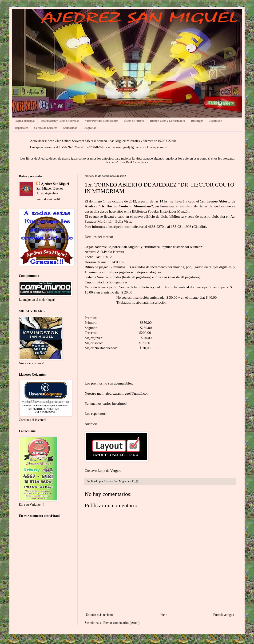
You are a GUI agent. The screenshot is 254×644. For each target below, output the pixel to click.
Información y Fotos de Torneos (60, 121)
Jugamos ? (216, 121)
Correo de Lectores (46, 128)
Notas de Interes (134, 121)
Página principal (25, 121)
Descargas (197, 121)
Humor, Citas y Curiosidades (167, 121)
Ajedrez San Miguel (55, 184)
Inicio (163, 615)
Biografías (90, 128)
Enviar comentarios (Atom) (121, 623)
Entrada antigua (224, 615)
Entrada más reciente (100, 615)
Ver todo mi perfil (48, 199)
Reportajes (21, 128)
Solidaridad (70, 128)
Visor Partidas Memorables (102, 121)
